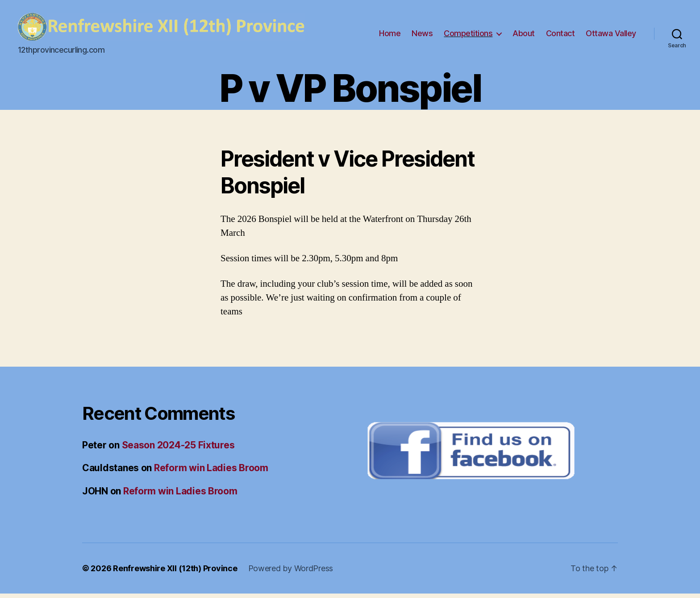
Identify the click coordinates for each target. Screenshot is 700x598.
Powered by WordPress (291, 573)
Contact (560, 36)
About (524, 36)
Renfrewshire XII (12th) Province (175, 573)
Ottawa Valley (611, 36)
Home (390, 36)
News (422, 36)
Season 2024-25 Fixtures (178, 450)
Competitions (468, 36)
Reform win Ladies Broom (211, 472)
